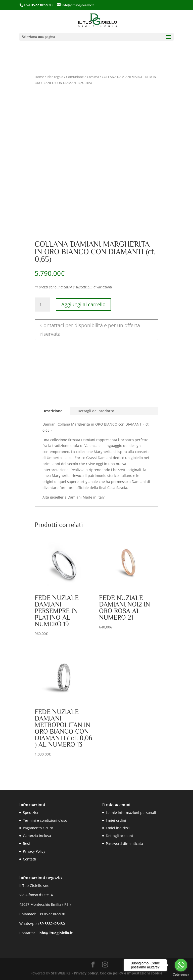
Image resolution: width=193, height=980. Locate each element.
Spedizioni (32, 813)
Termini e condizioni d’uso (45, 820)
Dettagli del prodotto (96, 411)
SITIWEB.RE (61, 973)
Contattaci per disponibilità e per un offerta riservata (90, 330)
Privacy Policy (34, 851)
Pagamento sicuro (38, 828)
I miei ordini (116, 820)
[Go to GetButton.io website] (181, 975)
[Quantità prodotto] (42, 305)
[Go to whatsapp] (181, 965)
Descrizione (52, 411)
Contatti (30, 859)
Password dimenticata (124, 843)
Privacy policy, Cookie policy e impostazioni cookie (118, 973)
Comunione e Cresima (83, 77)
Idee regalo (55, 77)
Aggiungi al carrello (83, 304)
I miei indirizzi (118, 828)
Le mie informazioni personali (131, 813)
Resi (26, 843)
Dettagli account (119, 836)
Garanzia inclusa (37, 836)
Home (39, 77)
